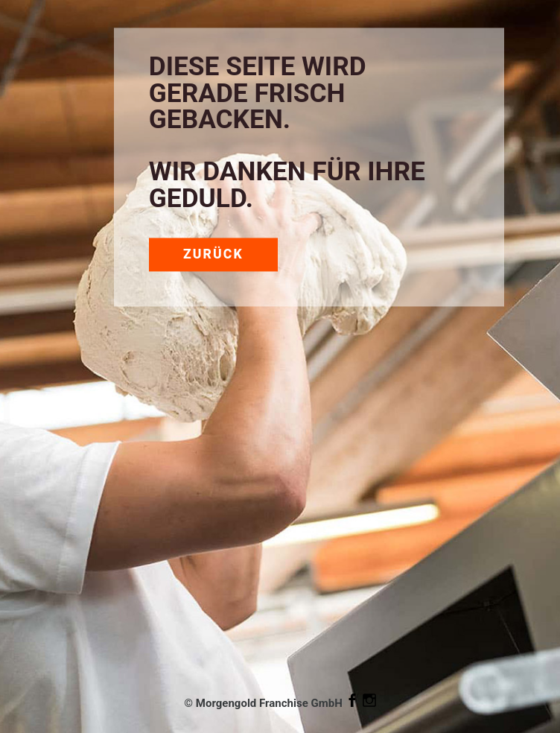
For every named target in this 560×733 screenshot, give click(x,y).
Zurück (213, 254)
